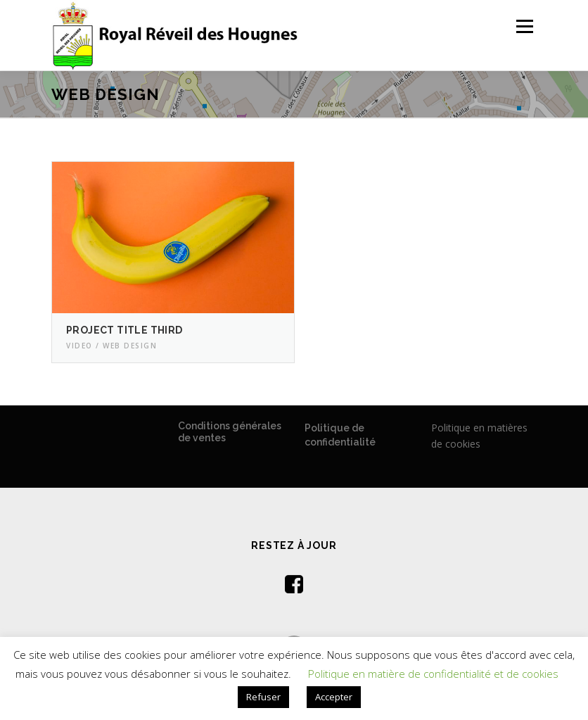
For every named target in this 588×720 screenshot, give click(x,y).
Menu (524, 26)
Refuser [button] (263, 697)
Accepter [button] (334, 697)
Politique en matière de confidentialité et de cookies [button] (433, 674)
